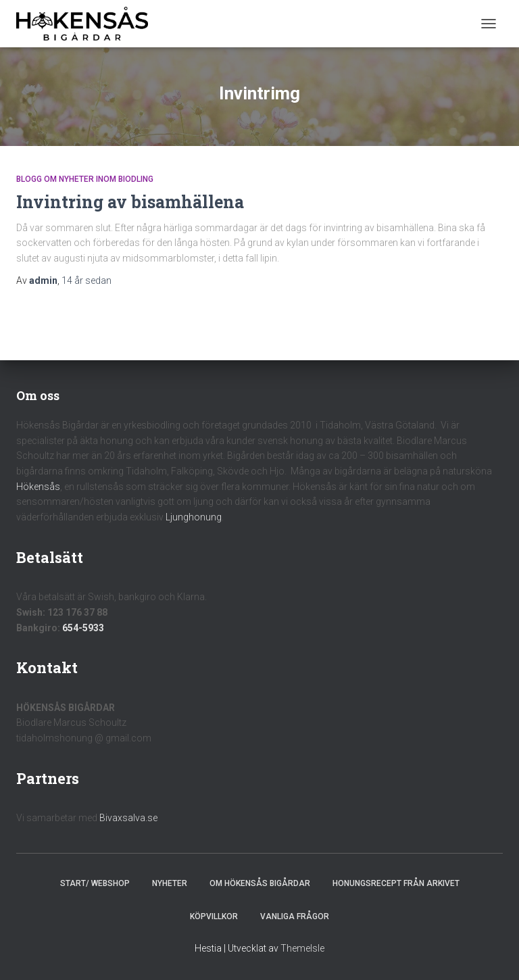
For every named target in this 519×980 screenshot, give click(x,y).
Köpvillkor (214, 916)
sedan (86, 280)
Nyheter (170, 883)
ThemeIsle (302, 948)
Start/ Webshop (95, 883)
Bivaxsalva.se (128, 818)
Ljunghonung (194, 517)
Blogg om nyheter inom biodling (85, 179)
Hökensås (38, 487)
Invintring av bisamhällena (130, 202)
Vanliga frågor (295, 916)
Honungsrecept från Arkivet (396, 883)
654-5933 (83, 628)
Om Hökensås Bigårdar (260, 883)
